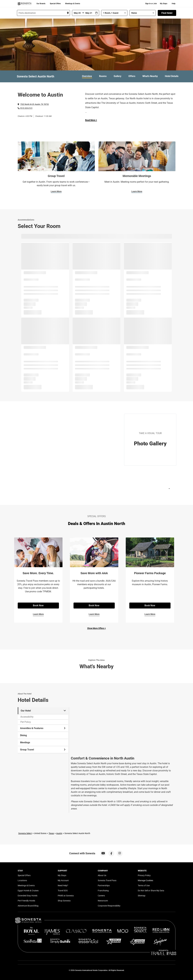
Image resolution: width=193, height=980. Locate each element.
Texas (51, 833)
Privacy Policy (144, 875)
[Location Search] (43, 13)
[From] (77, 13)
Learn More (56, 191)
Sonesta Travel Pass (107, 880)
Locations (22, 880)
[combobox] (43, 13)
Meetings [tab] (25, 742)
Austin (59, 833)
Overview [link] (87, 76)
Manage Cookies (145, 880)
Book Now (38, 605)
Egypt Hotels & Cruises (28, 891)
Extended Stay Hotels (28, 896)
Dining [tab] (23, 735)
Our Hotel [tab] (43, 711)
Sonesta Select (25, 833)
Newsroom (103, 901)
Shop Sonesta (64, 901)
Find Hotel (167, 13)
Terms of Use (144, 885)
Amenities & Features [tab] (43, 728)
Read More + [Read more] (91, 120)
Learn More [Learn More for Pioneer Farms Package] (150, 614)
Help (174, 4)
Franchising (103, 891)
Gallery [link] (117, 76)
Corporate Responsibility (109, 906)
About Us (102, 875)
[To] (89, 13)
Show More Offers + (96, 628)
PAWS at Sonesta (66, 896)
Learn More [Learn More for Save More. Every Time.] (38, 614)
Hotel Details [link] (172, 76)
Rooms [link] (103, 76)
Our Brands (41, 4)
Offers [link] (132, 76)
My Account (63, 880)
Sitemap (142, 896)
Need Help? (63, 885)
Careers (101, 896)
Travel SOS (63, 891)
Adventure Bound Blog (28, 906)
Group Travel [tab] (43, 750)
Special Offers (55, 4)
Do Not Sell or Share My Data (151, 891)
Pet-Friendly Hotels (26, 901)
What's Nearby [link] (150, 76)
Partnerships (104, 885)
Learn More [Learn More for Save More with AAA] (94, 614)
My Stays (164, 4)
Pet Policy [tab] (26, 722)
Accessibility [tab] (27, 717)
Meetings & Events (73, 4)
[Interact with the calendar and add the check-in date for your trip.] (96, 13)
